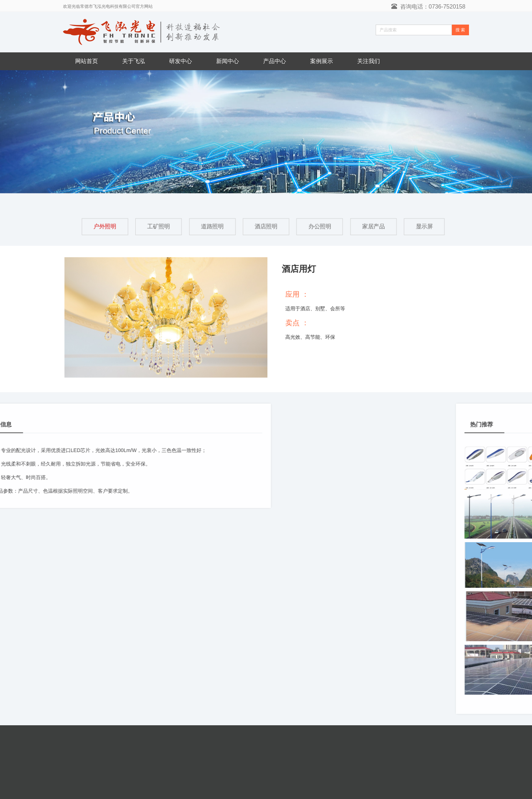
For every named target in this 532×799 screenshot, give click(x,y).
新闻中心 (228, 61)
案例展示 (322, 61)
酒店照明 (266, 226)
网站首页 (87, 61)
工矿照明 (158, 226)
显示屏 (426, 226)
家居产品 (374, 226)
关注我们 (369, 61)
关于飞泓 (134, 61)
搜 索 (460, 30)
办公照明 (320, 226)
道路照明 (212, 226)
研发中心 (181, 61)
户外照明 (103, 226)
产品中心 (275, 61)
